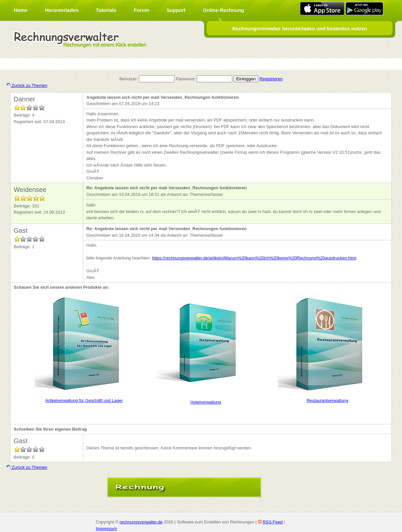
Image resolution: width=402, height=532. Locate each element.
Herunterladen (62, 10)
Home (21, 10)
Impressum (106, 529)
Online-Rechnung (224, 10)
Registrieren (271, 79)
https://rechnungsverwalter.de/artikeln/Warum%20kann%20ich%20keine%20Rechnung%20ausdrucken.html (254, 258)
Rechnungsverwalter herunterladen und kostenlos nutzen (300, 28)
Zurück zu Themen (27, 85)
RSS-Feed (273, 522)
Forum (142, 10)
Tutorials (106, 10)
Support (176, 10)
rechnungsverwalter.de (141, 522)
